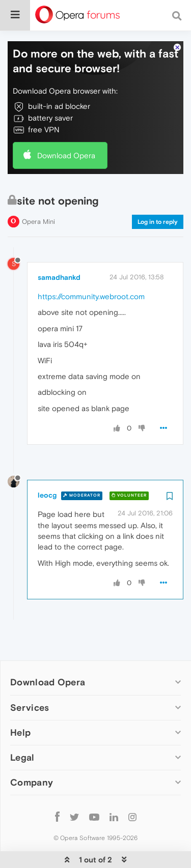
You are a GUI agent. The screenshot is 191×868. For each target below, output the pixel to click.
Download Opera (66, 130)
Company (32, 757)
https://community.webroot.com (91, 271)
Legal (22, 732)
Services (30, 682)
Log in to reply (158, 196)
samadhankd (59, 252)
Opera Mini (38, 196)
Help (20, 707)
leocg (47, 470)
